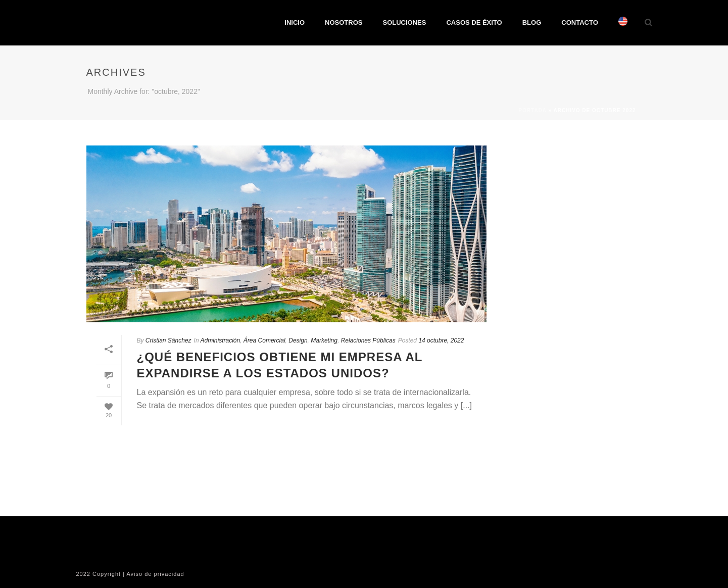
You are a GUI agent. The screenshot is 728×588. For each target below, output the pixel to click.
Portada (532, 110)
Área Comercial (264, 340)
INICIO (295, 22)
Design (298, 340)
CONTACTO (579, 22)
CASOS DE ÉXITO (474, 22)
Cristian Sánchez (168, 340)
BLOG (532, 22)
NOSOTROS (344, 22)
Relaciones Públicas (368, 340)
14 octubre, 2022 (441, 340)
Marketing (324, 340)
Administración (220, 340)
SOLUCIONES (404, 22)
